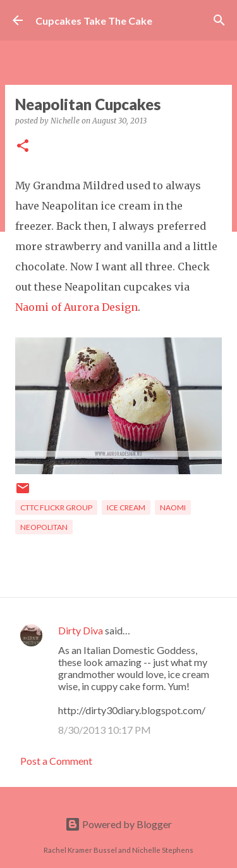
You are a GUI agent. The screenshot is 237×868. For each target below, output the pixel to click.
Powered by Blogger (118, 824)
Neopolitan (44, 527)
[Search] (219, 20)
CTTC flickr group (56, 507)
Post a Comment (56, 761)
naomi (173, 507)
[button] (23, 147)
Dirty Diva (81, 630)
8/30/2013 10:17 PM (105, 730)
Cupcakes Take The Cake (94, 21)
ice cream (126, 507)
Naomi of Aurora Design (76, 307)
